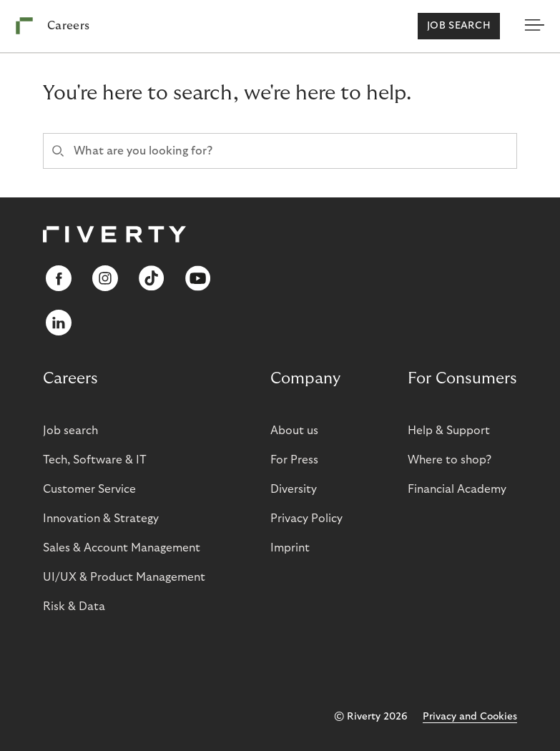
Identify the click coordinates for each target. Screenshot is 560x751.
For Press (294, 460)
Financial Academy (457, 489)
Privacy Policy (306, 519)
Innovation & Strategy (101, 519)
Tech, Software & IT (95, 460)
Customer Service (89, 489)
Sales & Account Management (122, 548)
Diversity (294, 489)
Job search (459, 26)
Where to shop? (450, 460)
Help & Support (449, 431)
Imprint (290, 548)
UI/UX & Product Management (124, 577)
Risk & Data (74, 607)
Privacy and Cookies (470, 717)
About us (294, 431)
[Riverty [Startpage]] (53, 26)
